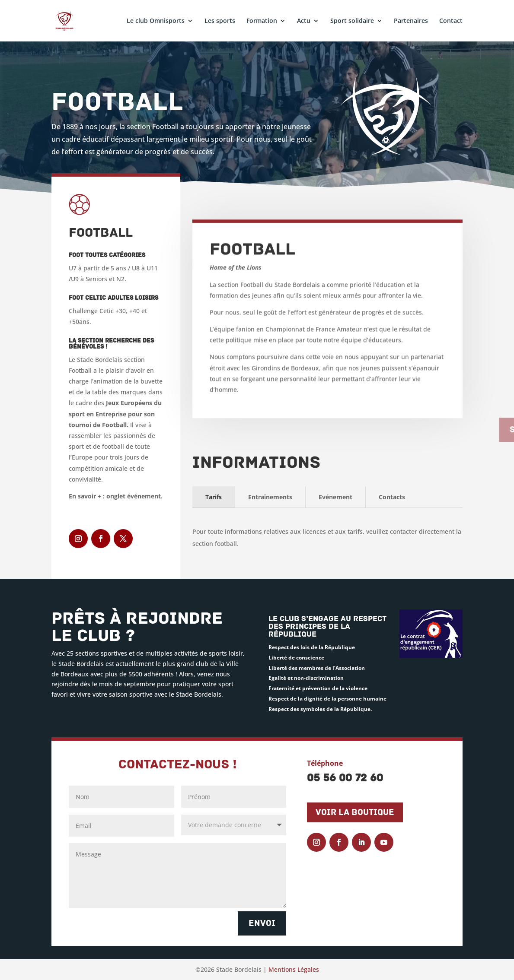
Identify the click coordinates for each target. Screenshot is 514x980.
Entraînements (270, 497)
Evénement (335, 497)
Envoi (262, 923)
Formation (262, 21)
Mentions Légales (294, 969)
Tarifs (214, 497)
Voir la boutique (355, 812)
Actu (304, 21)
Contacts (392, 497)
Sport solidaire (352, 21)
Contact (451, 21)
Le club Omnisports (156, 21)
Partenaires (411, 21)
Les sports (220, 21)
